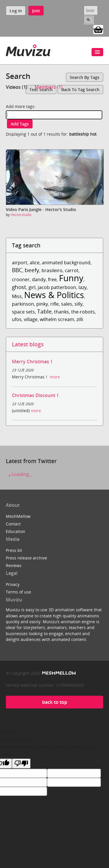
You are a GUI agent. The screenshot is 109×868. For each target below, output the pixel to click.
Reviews (14, 565)
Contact (13, 524)
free (52, 279)
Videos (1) (17, 87)
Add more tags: (21, 106)
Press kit (14, 550)
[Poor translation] (21, 764)
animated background (66, 263)
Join (36, 11)
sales (67, 304)
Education (16, 531)
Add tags (20, 124)
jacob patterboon (57, 287)
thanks (61, 312)
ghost (19, 287)
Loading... (19, 474)
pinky (42, 304)
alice (35, 263)
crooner (21, 279)
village (31, 319)
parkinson (23, 304)
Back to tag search (80, 90)
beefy (32, 270)
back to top (55, 702)
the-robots (83, 312)
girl (32, 287)
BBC (17, 270)
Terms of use (18, 592)
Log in (16, 11)
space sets (23, 312)
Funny (71, 278)
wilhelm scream (57, 319)
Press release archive (26, 558)
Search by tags (85, 77)
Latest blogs (28, 344)
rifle (54, 304)
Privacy (13, 584)
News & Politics (54, 295)
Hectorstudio (21, 215)
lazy (83, 287)
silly (78, 304)
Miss (17, 296)
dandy (39, 279)
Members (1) (49, 87)
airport (20, 263)
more (55, 377)
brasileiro (52, 270)
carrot (72, 270)
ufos (17, 319)
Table (44, 311)
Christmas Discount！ (36, 395)
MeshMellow (18, 516)
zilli (80, 319)
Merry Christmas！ (33, 362)
